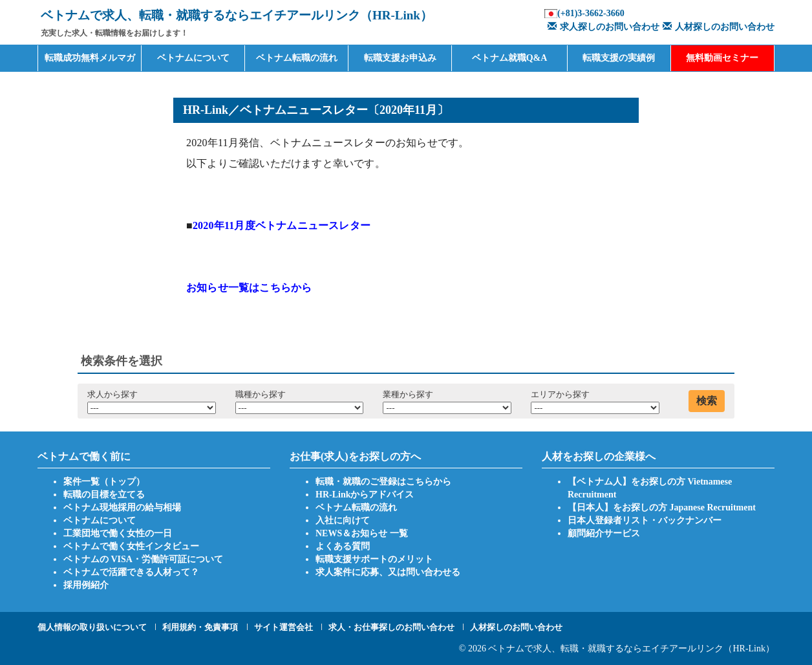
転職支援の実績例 (619, 58)
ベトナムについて (193, 58)
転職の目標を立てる (104, 495)
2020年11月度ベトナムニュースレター (282, 225)
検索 (707, 401)
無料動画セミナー (722, 58)
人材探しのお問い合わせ (717, 27)
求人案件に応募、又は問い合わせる (388, 572)
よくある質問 (343, 546)
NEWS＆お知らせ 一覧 (362, 533)
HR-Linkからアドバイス (365, 495)
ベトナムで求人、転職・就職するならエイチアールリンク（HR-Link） (631, 649)
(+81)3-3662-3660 (591, 13)
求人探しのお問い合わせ (602, 27)
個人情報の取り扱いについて (92, 627)
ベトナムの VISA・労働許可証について (143, 559)
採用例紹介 (86, 585)
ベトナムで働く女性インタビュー (131, 546)
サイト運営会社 (283, 627)
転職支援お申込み (400, 58)
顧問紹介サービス (604, 533)
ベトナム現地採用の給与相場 (122, 507)
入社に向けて (343, 520)
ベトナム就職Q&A (510, 58)
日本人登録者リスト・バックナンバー (645, 520)
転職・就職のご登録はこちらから (383, 482)
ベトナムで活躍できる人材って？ (131, 572)
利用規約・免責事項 (200, 627)
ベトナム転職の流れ (297, 58)
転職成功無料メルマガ (90, 58)
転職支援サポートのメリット (374, 559)
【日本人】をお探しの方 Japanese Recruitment (662, 507)
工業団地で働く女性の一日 (118, 533)
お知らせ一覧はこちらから (249, 288)
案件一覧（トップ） (104, 482)
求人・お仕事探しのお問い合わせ (391, 627)
